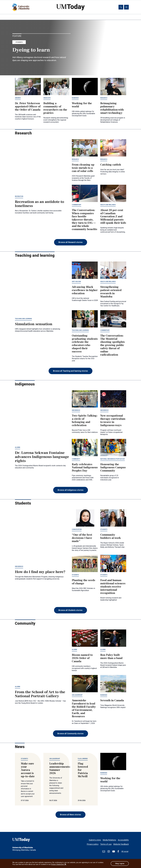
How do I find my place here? (40, 572)
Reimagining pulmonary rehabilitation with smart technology (112, 108)
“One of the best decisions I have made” (82, 538)
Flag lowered (83, 759)
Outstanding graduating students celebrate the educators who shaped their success (85, 344)
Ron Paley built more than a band (111, 657)
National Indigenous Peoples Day (113, 459)
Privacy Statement (59, 864)
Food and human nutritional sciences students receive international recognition (113, 587)
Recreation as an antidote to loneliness (39, 204)
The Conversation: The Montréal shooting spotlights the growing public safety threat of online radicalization (113, 345)
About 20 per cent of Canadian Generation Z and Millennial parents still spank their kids (113, 217)
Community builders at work (111, 537)
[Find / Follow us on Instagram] (109, 851)
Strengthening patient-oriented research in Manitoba (111, 292)
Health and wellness (108, 205)
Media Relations (109, 839)
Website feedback (121, 843)
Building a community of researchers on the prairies (55, 108)
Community (76, 459)
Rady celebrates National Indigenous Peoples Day (85, 468)
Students (19, 42)
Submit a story (95, 839)
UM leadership (77, 695)
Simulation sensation (34, 324)
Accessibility (123, 839)
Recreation (19, 197)
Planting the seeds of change (84, 582)
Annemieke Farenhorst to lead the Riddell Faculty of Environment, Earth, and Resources (84, 709)
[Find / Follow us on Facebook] (118, 851)
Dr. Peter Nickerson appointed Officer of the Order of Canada (28, 107)
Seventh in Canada (112, 701)
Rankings (75, 98)
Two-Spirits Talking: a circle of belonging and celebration (85, 421)
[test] (104, 851)
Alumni (18, 448)
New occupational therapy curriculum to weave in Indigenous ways (113, 421)
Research (104, 98)
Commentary (77, 205)
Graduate (47, 98)
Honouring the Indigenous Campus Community (113, 468)
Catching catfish (111, 165)
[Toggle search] (121, 7)
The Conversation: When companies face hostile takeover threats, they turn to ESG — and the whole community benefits (85, 220)
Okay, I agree (120, 864)
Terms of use (106, 843)
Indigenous (76, 411)
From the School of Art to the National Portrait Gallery (40, 694)
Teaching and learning (23, 319)
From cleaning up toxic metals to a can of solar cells (83, 168)
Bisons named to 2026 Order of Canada (82, 658)
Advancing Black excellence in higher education (85, 291)
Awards (18, 98)
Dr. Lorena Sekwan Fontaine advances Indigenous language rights (42, 457)
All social (125, 851)
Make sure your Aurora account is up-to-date (28, 770)
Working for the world (82, 105)
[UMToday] (28, 840)
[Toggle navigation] (126, 7)
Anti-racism (76, 282)
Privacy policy (93, 843)
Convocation (77, 530)
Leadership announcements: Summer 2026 (60, 769)
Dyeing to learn (31, 50)
